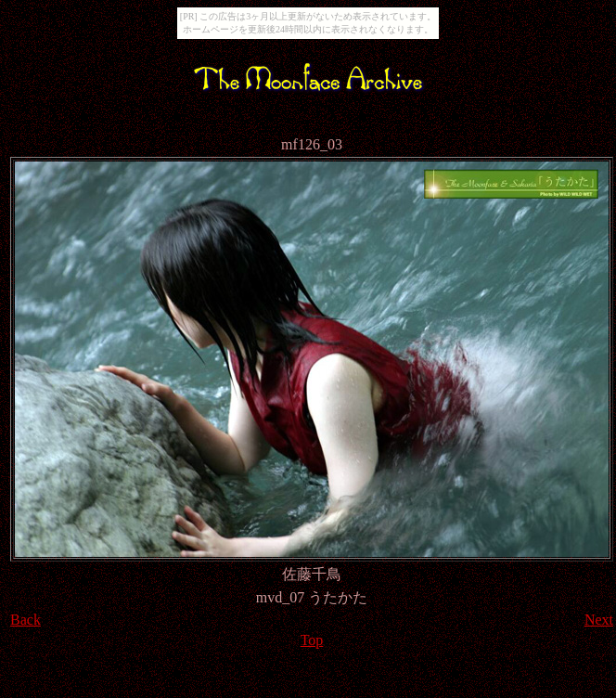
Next (599, 620)
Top (312, 640)
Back (26, 620)
